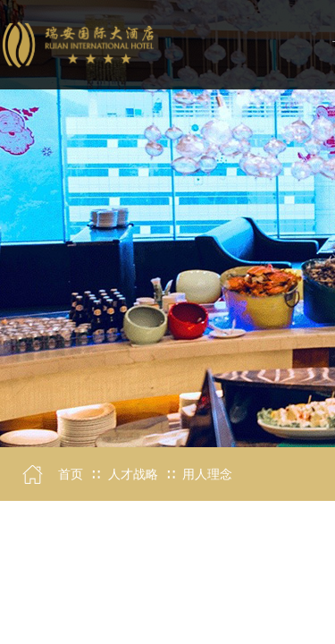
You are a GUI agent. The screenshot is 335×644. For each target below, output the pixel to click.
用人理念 (207, 475)
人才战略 (133, 475)
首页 (71, 475)
